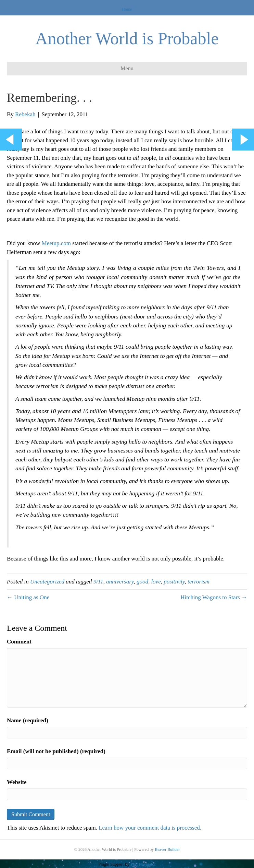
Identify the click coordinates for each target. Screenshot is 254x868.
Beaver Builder (167, 849)
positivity (174, 582)
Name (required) (28, 720)
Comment (19, 642)
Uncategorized (47, 582)
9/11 (98, 582)
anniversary (120, 582)
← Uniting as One (28, 597)
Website (17, 782)
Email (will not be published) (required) (56, 751)
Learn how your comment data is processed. (150, 828)
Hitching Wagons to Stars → (214, 597)
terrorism (199, 582)
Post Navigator (143, 864)
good (142, 582)
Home (127, 9)
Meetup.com (56, 243)
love (156, 582)
